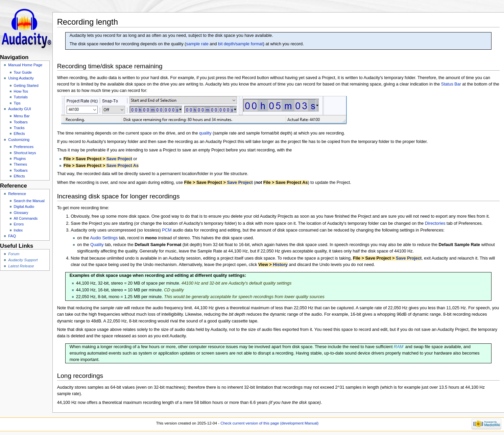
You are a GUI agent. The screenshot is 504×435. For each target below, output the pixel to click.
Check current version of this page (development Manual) (269, 423)
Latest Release (21, 266)
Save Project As (123, 166)
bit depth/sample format (241, 44)
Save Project (119, 159)
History (280, 265)
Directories (435, 223)
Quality (97, 245)
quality (205, 133)
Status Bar (451, 84)
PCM (167, 230)
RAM (399, 347)
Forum (14, 254)
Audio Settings (104, 238)
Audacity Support (23, 260)
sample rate (197, 44)
